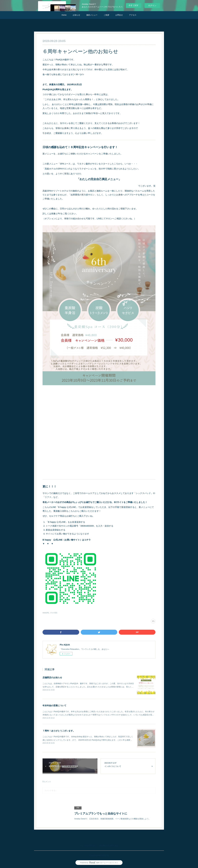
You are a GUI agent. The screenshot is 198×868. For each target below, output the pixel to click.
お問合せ (119, 15)
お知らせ (76, 15)
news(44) (46, 613)
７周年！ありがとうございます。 (59, 731)
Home (64, 15)
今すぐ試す (134, 5)
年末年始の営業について (54, 706)
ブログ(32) (54, 613)
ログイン (152, 5)
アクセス (133, 15)
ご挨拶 (106, 15)
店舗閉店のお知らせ (52, 678)
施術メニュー (92, 15)
